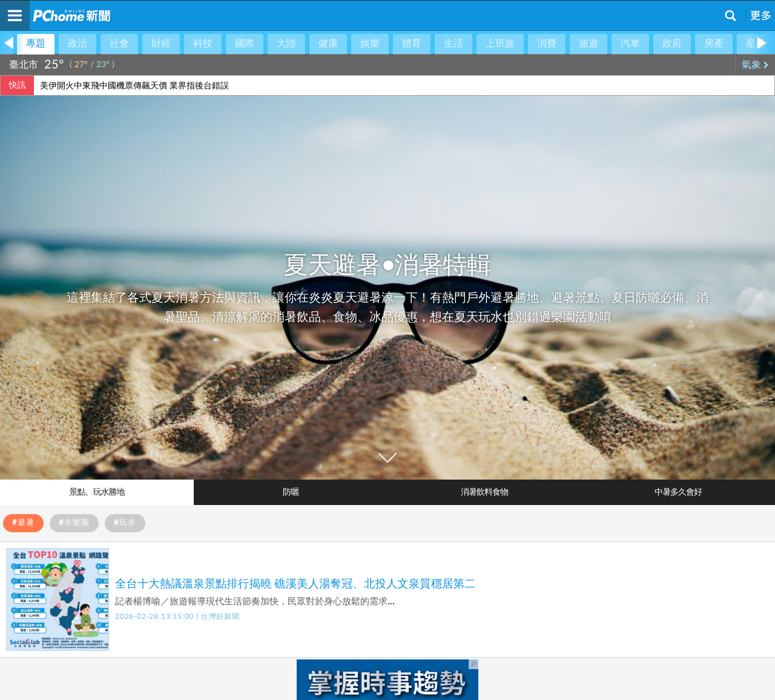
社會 (119, 44)
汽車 (630, 44)
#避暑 (23, 523)
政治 (77, 44)
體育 (412, 44)
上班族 (500, 44)
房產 (714, 44)
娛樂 (370, 44)
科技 (203, 44)
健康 (328, 44)
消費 (547, 44)
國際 (245, 44)
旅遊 (589, 44)
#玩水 (125, 523)
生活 (453, 44)
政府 (672, 44)
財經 (161, 44)
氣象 (755, 65)
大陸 (286, 44)
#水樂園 (74, 523)
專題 (36, 44)
